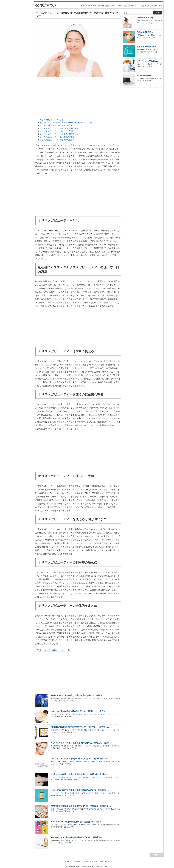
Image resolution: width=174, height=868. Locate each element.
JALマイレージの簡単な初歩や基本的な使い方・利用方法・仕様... (80, 759)
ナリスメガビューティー (55, 650)
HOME (67, 862)
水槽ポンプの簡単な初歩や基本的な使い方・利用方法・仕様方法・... (81, 806)
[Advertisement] (21, 40)
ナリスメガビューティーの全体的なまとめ (57, 140)
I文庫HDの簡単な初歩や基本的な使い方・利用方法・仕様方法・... (80, 727)
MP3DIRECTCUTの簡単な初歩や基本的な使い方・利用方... (77, 822)
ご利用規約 (76, 862)
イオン (39, 650)
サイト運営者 (105, 862)
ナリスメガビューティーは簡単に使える (56, 125)
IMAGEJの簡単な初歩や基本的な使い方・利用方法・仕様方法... (79, 711)
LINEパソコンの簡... (145, 18)
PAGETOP (157, 855)
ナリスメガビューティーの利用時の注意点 (57, 137)
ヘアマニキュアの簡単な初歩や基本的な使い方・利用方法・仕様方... (81, 743)
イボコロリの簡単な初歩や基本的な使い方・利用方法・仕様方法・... (81, 774)
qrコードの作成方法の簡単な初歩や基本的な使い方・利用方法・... (80, 790)
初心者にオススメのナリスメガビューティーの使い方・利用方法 (66, 123)
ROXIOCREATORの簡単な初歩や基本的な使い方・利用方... (77, 695)
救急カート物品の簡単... (147, 46)
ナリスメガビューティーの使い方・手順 (56, 131)
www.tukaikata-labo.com (84, 866)
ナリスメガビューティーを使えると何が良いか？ (60, 134)
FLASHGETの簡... (145, 32)
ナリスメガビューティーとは (52, 120)
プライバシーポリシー (90, 862)
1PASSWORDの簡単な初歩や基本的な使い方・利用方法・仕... (79, 837)
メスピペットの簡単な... (147, 61)
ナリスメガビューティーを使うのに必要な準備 (59, 128)
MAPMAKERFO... (144, 75)
